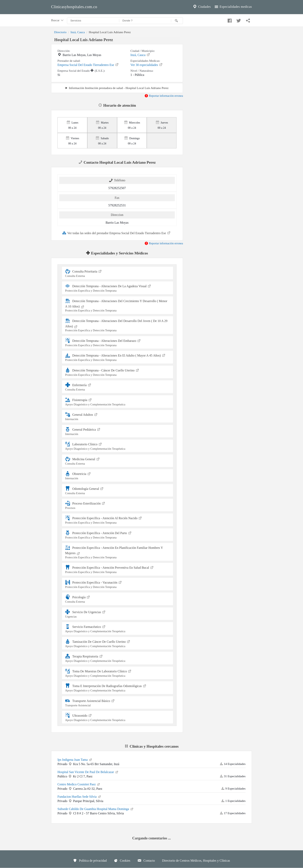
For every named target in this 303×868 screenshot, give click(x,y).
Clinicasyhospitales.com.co (74, 7)
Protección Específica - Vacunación (118, 584)
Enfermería (118, 387)
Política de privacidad (90, 860)
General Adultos (118, 416)
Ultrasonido (118, 717)
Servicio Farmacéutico (118, 628)
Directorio (60, 32)
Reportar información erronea (164, 96)
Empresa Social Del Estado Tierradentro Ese (88, 65)
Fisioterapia (118, 402)
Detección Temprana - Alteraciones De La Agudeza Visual (118, 288)
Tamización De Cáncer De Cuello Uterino (118, 643)
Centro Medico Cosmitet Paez (79, 784)
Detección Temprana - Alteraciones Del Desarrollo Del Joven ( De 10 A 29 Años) (118, 325)
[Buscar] (177, 21)
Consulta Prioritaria (118, 273)
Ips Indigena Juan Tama (75, 759)
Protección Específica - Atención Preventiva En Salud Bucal (118, 569)
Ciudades (202, 7)
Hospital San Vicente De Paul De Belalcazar (88, 772)
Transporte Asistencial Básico (118, 702)
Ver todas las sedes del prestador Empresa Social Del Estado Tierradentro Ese (117, 233)
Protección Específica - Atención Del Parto (118, 535)
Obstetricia (118, 475)
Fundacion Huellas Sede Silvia (79, 796)
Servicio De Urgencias (118, 614)
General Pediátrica (118, 431)
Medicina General (118, 461)
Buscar (58, 20)
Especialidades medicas (233, 7)
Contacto (146, 860)
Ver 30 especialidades (147, 65)
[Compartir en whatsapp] (248, 20)
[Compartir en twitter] (238, 20)
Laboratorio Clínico (118, 446)
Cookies (122, 860)
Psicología (118, 599)
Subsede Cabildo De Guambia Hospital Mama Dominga (96, 809)
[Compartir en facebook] (229, 20)
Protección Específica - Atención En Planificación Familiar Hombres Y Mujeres (118, 552)
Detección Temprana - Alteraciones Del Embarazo (118, 342)
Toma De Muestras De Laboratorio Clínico (118, 673)
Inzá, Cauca (78, 32)
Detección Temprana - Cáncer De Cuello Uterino (118, 372)
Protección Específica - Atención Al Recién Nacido (118, 520)
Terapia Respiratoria (118, 658)
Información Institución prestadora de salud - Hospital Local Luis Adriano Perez (119, 88)
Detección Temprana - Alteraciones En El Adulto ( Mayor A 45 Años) (118, 357)
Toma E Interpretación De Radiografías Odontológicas (118, 688)
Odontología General (118, 490)
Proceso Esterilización (118, 505)
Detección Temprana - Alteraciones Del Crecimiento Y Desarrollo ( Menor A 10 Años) (118, 305)
